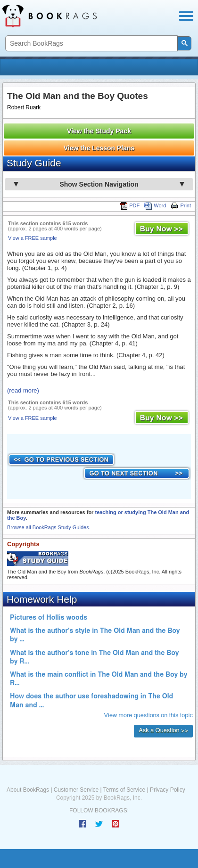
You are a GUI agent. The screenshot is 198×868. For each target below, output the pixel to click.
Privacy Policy (168, 790)
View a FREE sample (33, 238)
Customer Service (76, 790)
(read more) (23, 390)
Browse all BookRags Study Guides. (49, 527)
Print (181, 205)
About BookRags (28, 790)
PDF (130, 205)
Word (155, 205)
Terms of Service (124, 790)
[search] (91, 44)
